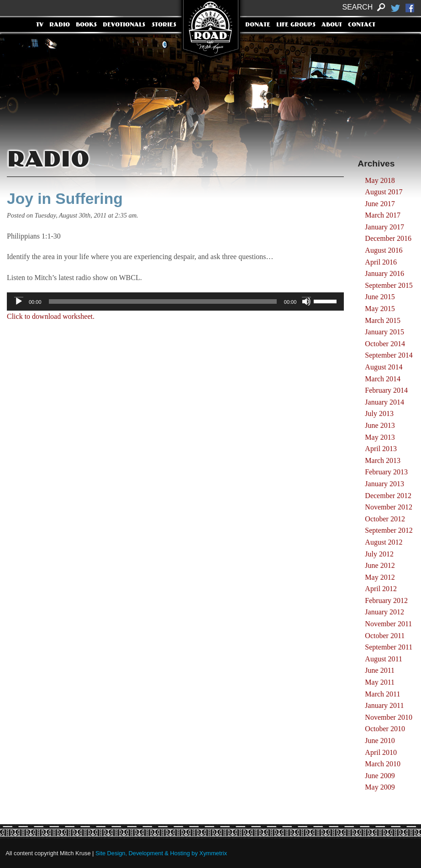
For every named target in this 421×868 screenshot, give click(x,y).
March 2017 (383, 215)
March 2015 (383, 320)
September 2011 (389, 647)
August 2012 (384, 542)
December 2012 (388, 496)
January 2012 (384, 612)
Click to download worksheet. (51, 316)
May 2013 (380, 437)
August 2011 (384, 659)
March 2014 (383, 379)
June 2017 (380, 204)
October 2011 (385, 636)
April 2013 (381, 449)
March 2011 (382, 694)
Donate (258, 25)
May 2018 (380, 180)
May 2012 (380, 577)
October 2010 (385, 729)
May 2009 (380, 787)
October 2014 (385, 344)
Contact (362, 25)
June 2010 (380, 741)
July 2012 (379, 554)
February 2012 (386, 600)
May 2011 (380, 682)
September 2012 (389, 530)
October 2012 (385, 519)
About (332, 25)
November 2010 (389, 717)
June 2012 (380, 565)
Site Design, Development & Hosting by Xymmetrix (161, 853)
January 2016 (384, 273)
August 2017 (384, 192)
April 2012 (381, 589)
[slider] (163, 301)
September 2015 (389, 285)
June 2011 (380, 670)
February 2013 (386, 472)
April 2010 (381, 752)
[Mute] (306, 301)
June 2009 (380, 776)
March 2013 (383, 460)
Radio (60, 25)
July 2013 (379, 413)
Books (86, 25)
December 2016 (388, 238)
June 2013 (380, 425)
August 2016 (384, 250)
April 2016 (381, 262)
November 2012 (389, 507)
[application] (175, 301)
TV (40, 25)
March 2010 (383, 764)
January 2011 (384, 705)
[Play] (19, 301)
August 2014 (384, 367)
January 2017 (384, 227)
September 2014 (389, 355)
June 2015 (380, 297)
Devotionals (124, 25)
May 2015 (380, 309)
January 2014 (384, 402)
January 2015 (384, 332)
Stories (164, 25)
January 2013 (384, 484)
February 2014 (386, 390)
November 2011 (388, 624)
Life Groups (296, 25)
